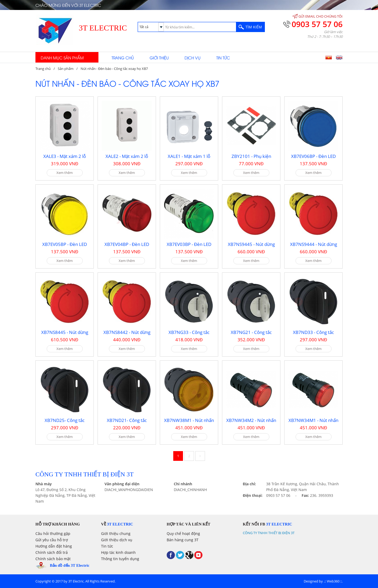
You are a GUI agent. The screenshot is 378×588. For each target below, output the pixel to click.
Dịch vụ (193, 58)
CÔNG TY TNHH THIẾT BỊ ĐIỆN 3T (269, 533)
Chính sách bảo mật (53, 559)
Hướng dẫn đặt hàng (54, 546)
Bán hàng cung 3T (183, 540)
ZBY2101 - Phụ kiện (251, 156)
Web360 (333, 581)
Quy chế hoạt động (183, 533)
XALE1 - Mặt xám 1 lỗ (189, 156)
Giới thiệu (159, 58)
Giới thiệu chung (116, 533)
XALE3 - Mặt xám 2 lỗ (65, 156)
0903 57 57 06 (317, 24)
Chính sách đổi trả (52, 552)
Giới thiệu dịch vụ (117, 540)
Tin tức (223, 58)
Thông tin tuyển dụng (120, 559)
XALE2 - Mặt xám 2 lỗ (127, 156)
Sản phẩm (66, 69)
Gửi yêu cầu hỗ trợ (52, 540)
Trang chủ (123, 58)
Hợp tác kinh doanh (118, 552)
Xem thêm (65, 173)
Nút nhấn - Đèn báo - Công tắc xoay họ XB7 (114, 69)
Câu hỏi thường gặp (53, 533)
